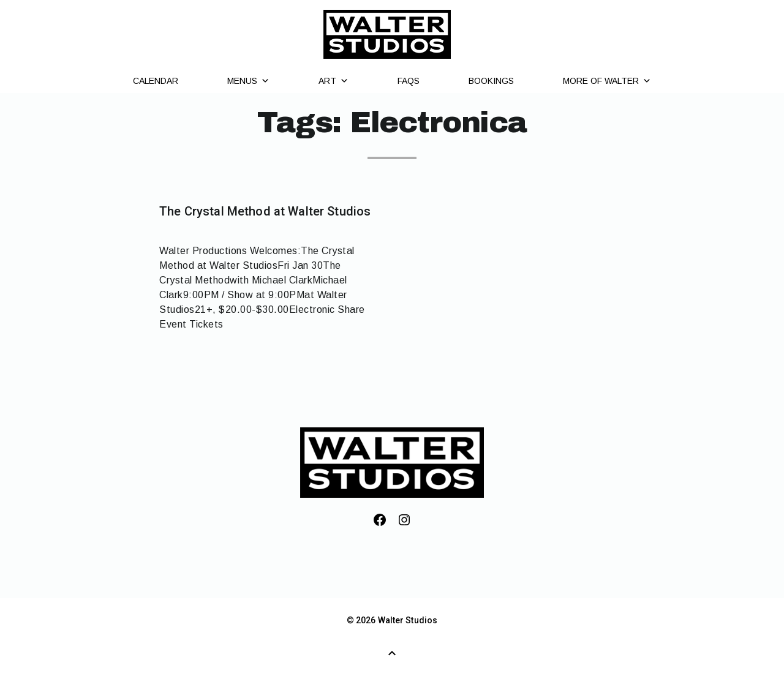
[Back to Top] (392, 653)
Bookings (491, 81)
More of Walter (607, 81)
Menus (248, 81)
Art (334, 81)
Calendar (156, 81)
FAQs (409, 81)
